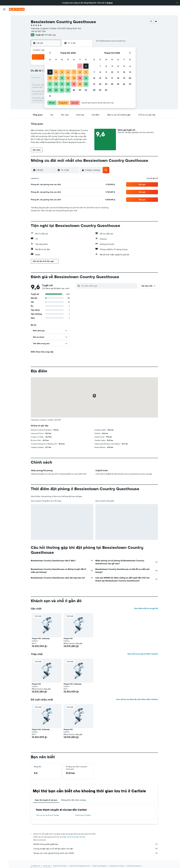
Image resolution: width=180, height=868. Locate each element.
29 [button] (80, 90)
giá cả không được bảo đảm (76, 837)
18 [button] (56, 84)
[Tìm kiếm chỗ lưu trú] (4, 22)
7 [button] (74, 72)
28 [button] (74, 90)
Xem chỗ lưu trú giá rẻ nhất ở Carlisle (143, 654)
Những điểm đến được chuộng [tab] (74, 800)
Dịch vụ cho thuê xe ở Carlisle (48, 815)
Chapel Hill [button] (68, 638)
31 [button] (50, 96)
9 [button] (86, 72)
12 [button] (62, 78)
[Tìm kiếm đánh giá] (109, 286)
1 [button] (80, 66)
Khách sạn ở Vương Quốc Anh (80, 866)
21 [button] (74, 84)
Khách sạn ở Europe (60, 866)
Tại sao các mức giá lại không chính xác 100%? (96, 853)
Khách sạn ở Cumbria (117, 866)
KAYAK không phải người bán (96, 844)
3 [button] (50, 72)
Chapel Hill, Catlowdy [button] (41, 638)
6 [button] (68, 72)
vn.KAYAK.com (36, 866)
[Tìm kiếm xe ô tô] (4, 27)
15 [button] (80, 78)
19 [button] (62, 84)
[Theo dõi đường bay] (4, 40)
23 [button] (86, 84)
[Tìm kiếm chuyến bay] (4, 17)
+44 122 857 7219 (38, 31)
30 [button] (86, 90)
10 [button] (50, 78)
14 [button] (74, 78)
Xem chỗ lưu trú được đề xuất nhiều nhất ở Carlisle (137, 699)
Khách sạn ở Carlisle (83, 815)
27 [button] (68, 90)
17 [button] (50, 84)
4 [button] (56, 72)
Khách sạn (47, 866)
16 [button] (86, 78)
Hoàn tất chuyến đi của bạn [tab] (46, 800)
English (110, 3)
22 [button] (80, 84)
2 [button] (86, 66)
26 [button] (62, 90)
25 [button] (56, 90)
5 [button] (62, 72)
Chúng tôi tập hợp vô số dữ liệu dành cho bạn (96, 849)
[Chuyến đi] (4, 52)
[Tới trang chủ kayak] (17, 9)
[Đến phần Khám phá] (4, 34)
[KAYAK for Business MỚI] (4, 45)
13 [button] (68, 78)
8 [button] (80, 72)
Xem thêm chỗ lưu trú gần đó (146, 608)
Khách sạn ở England (100, 866)
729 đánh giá (50, 35)
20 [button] (68, 84)
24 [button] (50, 90)
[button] (177, 3)
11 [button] (56, 78)
